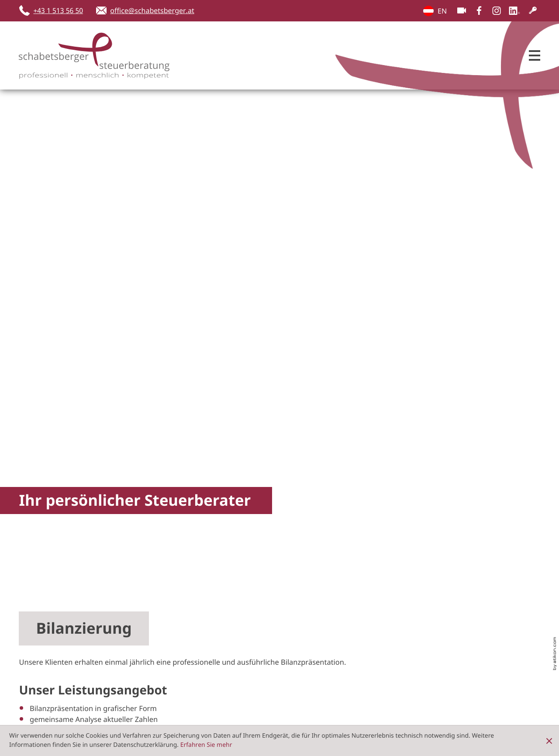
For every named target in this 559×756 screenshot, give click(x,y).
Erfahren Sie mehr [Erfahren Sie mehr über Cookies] (206, 745)
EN (428, 11)
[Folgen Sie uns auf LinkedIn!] (514, 11)
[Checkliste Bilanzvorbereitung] (412, 250)
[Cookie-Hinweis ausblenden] (549, 741)
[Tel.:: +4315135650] (304, 661)
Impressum (521, 632)
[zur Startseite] (84, 56)
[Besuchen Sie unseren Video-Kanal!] (462, 10)
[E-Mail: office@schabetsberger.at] (145, 10)
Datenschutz (472, 632)
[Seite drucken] (247, 582)
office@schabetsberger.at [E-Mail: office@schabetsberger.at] (362, 672)
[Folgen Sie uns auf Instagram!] (497, 11)
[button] (54, 10)
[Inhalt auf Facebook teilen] (62, 582)
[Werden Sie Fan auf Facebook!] (479, 10)
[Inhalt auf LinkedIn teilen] (154, 582)
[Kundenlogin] (533, 10)
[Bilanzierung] (147, 250)
